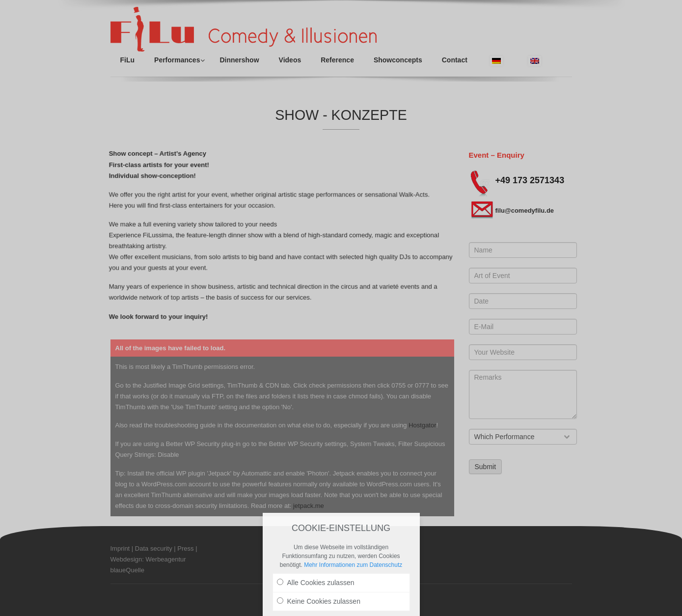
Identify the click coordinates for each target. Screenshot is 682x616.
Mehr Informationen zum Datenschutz (353, 565)
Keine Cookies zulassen (319, 601)
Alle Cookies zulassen (316, 583)
